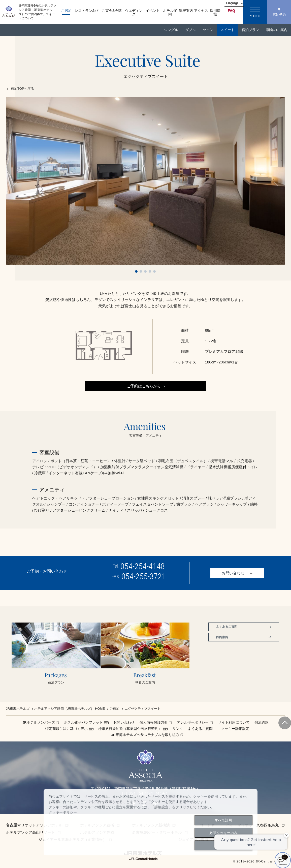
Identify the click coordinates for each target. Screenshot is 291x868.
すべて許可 (223, 820)
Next (267, 186)
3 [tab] (145, 271)
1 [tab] (136, 271)
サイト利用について (234, 722)
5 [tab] (154, 271)
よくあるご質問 (200, 729)
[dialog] (151, 822)
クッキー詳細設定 (235, 729)
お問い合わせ (124, 722)
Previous (24, 186)
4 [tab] (150, 271)
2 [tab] (141, 271)
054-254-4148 (143, 566)
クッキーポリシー (63, 812)
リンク (178, 729)
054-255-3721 (144, 576)
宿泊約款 (262, 722)
